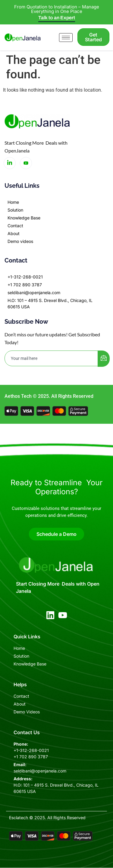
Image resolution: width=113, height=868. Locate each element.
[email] (51, 358)
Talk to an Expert (57, 18)
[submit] (104, 359)
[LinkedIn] (10, 163)
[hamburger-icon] (66, 38)
